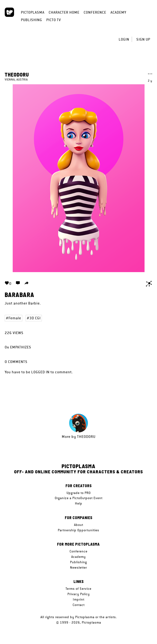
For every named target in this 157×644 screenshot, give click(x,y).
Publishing (31, 20)
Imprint (79, 599)
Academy (118, 12)
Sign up (143, 39)
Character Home (64, 12)
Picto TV (54, 20)
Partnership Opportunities (78, 530)
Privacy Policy (79, 594)
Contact (79, 605)
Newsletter (78, 567)
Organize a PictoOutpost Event (79, 498)
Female (15, 318)
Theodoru (17, 74)
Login (124, 39)
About (79, 525)
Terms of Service (78, 589)
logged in (40, 372)
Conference (95, 12)
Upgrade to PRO (79, 493)
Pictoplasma (33, 12)
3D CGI (35, 318)
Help (79, 503)
